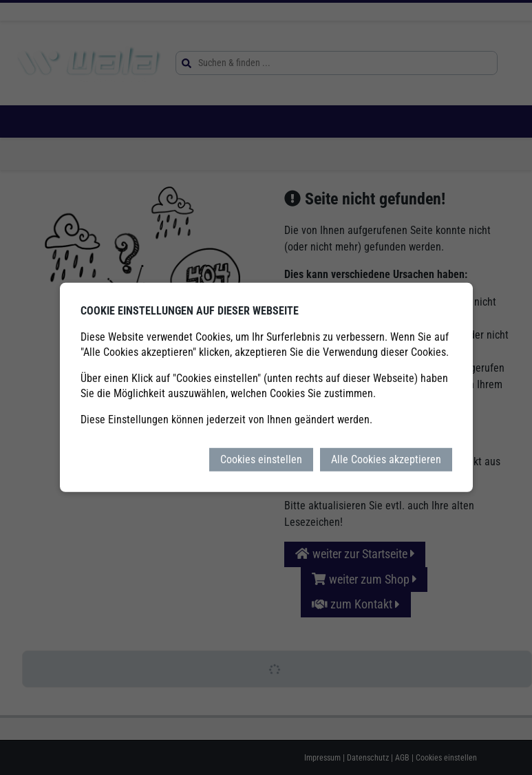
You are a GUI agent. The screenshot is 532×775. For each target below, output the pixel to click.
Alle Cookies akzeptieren (386, 459)
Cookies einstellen (261, 459)
